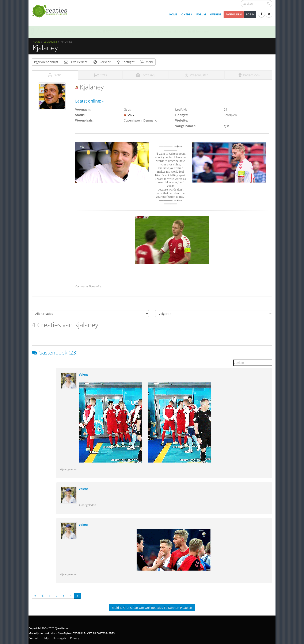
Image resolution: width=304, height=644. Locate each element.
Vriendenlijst (46, 62)
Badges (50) (248, 75)
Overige (216, 14)
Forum (201, 14)
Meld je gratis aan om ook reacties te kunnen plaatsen (152, 608)
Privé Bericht (75, 62)
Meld (146, 62)
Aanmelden (234, 14)
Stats (100, 75)
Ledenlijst (50, 42)
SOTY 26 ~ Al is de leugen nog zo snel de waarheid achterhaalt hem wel (156, 31)
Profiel (55, 75)
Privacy (75, 638)
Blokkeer (102, 62)
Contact (33, 638)
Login (250, 14)
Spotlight (125, 62)
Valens (83, 374)
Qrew (44, 31)
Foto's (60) (145, 75)
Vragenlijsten (196, 75)
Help (46, 638)
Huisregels (59, 638)
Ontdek (187, 14)
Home (173, 14)
